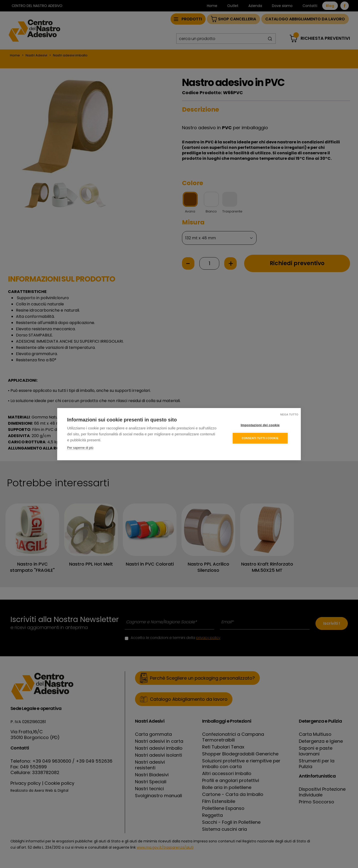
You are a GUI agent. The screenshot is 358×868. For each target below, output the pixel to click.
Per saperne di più (80, 447)
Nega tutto (289, 414)
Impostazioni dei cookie (261, 425)
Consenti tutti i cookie (261, 438)
